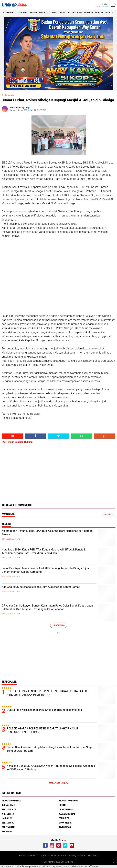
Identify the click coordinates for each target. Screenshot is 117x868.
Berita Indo (8, 823)
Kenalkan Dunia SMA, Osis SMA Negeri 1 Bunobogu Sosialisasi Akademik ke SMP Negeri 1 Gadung (51, 768)
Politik (53, 13)
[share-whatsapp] (82, 436)
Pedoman (62, 856)
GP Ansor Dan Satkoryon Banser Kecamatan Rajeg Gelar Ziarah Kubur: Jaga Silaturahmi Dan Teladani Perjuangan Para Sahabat (47, 607)
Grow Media (65, 823)
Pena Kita (64, 818)
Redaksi (22, 856)
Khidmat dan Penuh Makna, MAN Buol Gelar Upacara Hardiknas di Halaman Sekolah (47, 533)
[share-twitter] (58, 436)
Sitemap (52, 856)
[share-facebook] (35, 436)
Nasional (11, 13)
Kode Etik (42, 856)
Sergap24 (7, 831)
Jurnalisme (8, 805)
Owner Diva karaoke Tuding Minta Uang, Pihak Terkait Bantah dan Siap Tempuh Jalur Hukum (49, 749)
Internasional (75, 13)
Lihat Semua (59, 625)
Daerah (33, 13)
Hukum (62, 13)
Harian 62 (7, 818)
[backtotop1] (114, 862)
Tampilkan (109, 514)
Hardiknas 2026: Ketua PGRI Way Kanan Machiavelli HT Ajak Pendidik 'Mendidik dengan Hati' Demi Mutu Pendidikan (44, 551)
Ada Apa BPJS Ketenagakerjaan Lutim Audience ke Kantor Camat (41, 587)
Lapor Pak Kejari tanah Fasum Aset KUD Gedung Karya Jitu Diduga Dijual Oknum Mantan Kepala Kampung (46, 570)
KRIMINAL (43, 13)
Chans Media (66, 809)
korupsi (99, 13)
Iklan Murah (93, 856)
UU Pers (32, 856)
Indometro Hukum (69, 801)
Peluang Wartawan (77, 856)
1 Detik (62, 805)
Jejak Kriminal (67, 814)
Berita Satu (8, 827)
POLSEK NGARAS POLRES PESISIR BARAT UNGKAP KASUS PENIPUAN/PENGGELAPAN (42, 730)
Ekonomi (89, 13)
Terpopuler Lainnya (59, 783)
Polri (108, 13)
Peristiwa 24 (9, 809)
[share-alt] (12, 436)
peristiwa (23, 13)
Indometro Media (11, 801)
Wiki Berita (8, 814)
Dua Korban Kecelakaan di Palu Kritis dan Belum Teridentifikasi (45, 710)
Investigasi (65, 827)
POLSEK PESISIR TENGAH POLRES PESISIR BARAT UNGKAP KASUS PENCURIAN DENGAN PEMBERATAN (48, 693)
